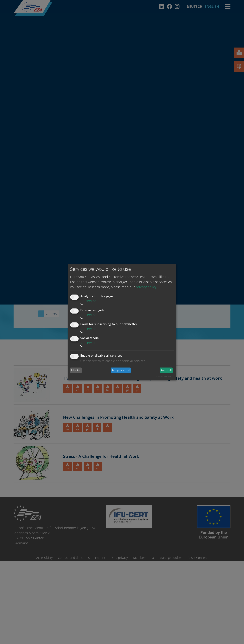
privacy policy (146, 287)
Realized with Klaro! (164, 376)
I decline (76, 370)
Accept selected (121, 370)
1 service (88, 301)
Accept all (166, 370)
